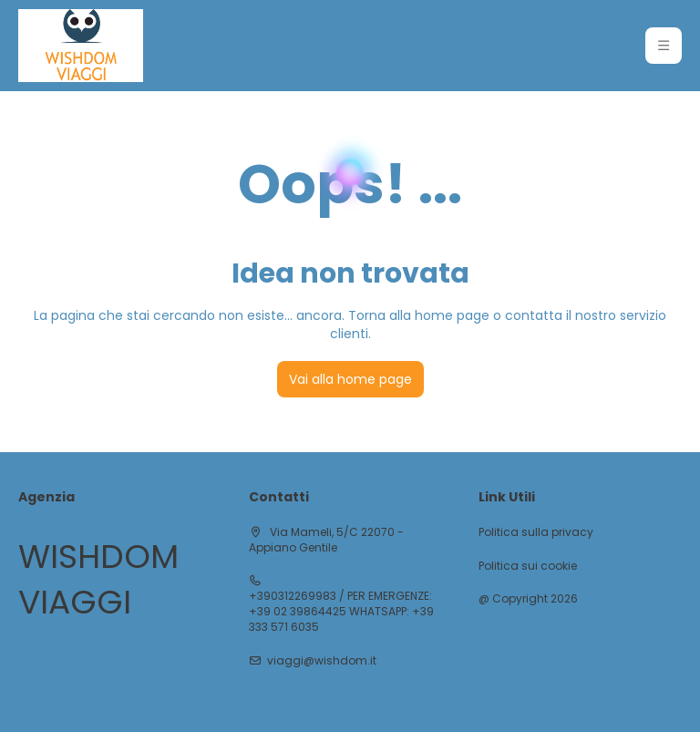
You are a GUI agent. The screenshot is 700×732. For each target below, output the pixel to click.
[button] (664, 46)
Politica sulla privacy (536, 532)
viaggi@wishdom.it (322, 661)
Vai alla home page (350, 379)
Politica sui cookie (528, 566)
